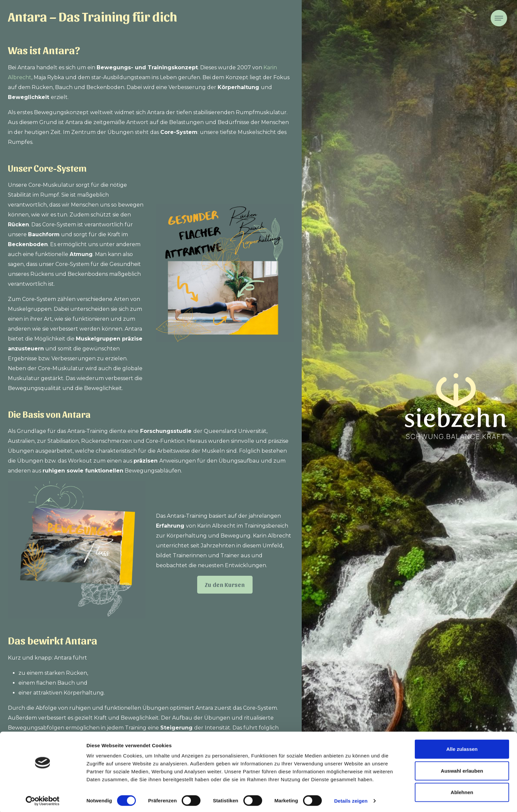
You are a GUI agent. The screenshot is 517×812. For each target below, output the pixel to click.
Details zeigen (351, 799)
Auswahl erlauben (462, 769)
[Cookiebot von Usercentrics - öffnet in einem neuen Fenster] (43, 799)
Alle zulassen (462, 747)
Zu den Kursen (225, 585)
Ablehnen (462, 790)
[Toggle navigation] (499, 18)
